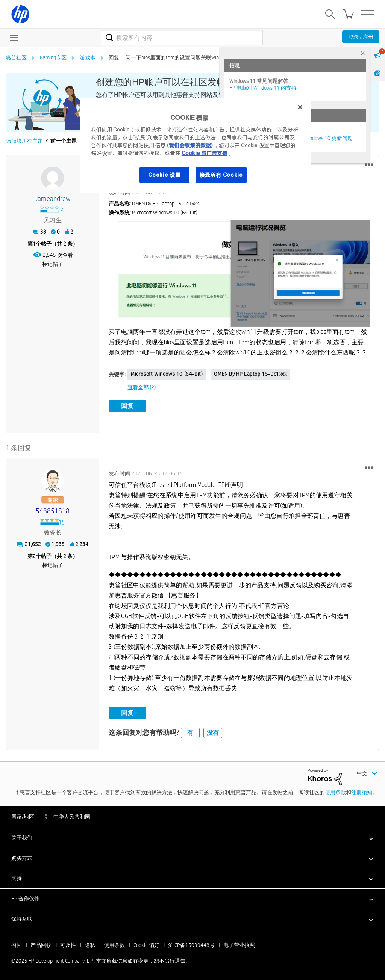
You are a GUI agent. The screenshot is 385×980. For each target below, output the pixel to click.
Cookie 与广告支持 (205, 153)
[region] (195, 145)
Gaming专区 (53, 57)
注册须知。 (364, 792)
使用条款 (335, 792)
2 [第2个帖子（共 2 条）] (34, 556)
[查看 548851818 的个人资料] (53, 511)
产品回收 (41, 945)
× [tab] (363, 53)
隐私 (90, 945)
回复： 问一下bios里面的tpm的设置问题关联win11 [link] (167, 57)
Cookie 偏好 (146, 945)
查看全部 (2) (142, 387)
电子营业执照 (239, 945)
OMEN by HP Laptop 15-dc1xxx (250, 374)
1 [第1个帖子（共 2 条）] (34, 244)
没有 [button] (213, 733)
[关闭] (300, 107)
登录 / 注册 (361, 37)
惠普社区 (16, 57)
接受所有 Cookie (221, 175)
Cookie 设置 (164, 175)
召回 (17, 945)
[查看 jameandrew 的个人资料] (53, 199)
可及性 (68, 945)
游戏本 (88, 57)
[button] (369, 165)
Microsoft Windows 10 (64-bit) (167, 374)
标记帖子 (53, 264)
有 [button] (190, 733)
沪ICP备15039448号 (191, 945)
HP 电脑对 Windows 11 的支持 (263, 88)
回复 (127, 406)
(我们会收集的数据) (190, 145)
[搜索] (182, 38)
